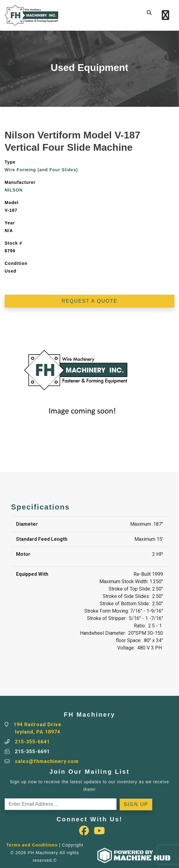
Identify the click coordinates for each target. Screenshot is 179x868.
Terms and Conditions (32, 845)
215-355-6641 (32, 742)
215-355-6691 (32, 752)
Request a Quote (89, 301)
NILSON (14, 190)
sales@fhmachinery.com (47, 761)
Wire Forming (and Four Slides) (41, 170)
